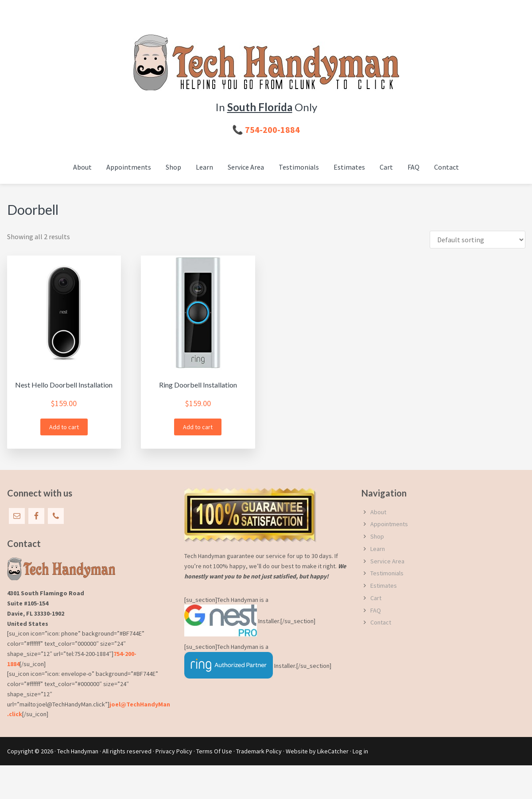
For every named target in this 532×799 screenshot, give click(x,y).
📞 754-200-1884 (266, 130)
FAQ (376, 610)
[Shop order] (478, 240)
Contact (381, 622)
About (378, 512)
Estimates (384, 586)
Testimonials (387, 573)
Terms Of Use (214, 751)
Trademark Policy (259, 751)
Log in (360, 751)
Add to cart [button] (64, 427)
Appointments (389, 524)
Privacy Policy (174, 751)
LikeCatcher (333, 751)
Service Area (387, 561)
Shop (377, 536)
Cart (376, 598)
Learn (378, 549)
